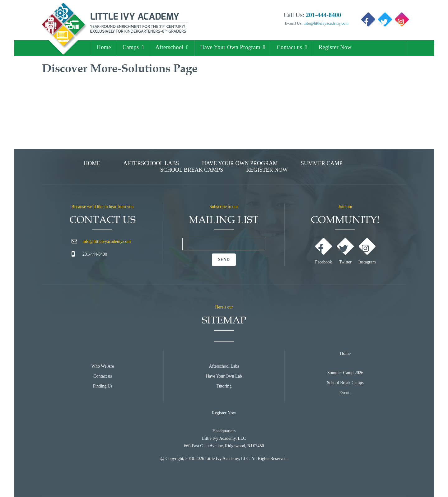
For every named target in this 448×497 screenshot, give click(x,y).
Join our (345, 207)
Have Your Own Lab (224, 376)
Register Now (335, 47)
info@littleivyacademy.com (325, 23)
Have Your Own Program (230, 47)
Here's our (224, 307)
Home (104, 47)
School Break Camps (192, 170)
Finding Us (103, 386)
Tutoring (224, 386)
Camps (131, 47)
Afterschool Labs (151, 163)
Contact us (290, 47)
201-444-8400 (95, 254)
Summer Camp (322, 163)
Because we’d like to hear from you (103, 207)
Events (345, 393)
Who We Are (103, 366)
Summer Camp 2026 (345, 373)
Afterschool (170, 47)
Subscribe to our (224, 207)
